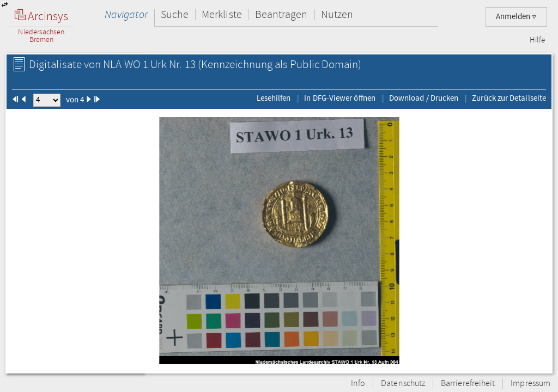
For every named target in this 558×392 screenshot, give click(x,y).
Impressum (530, 384)
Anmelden (516, 17)
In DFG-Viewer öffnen (340, 98)
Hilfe (537, 40)
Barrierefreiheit (468, 384)
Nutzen (337, 14)
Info (358, 384)
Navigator (126, 14)
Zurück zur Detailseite (509, 98)
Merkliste (222, 14)
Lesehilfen (274, 98)
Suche (175, 14)
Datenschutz (403, 384)
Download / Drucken (424, 98)
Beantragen (281, 14)
